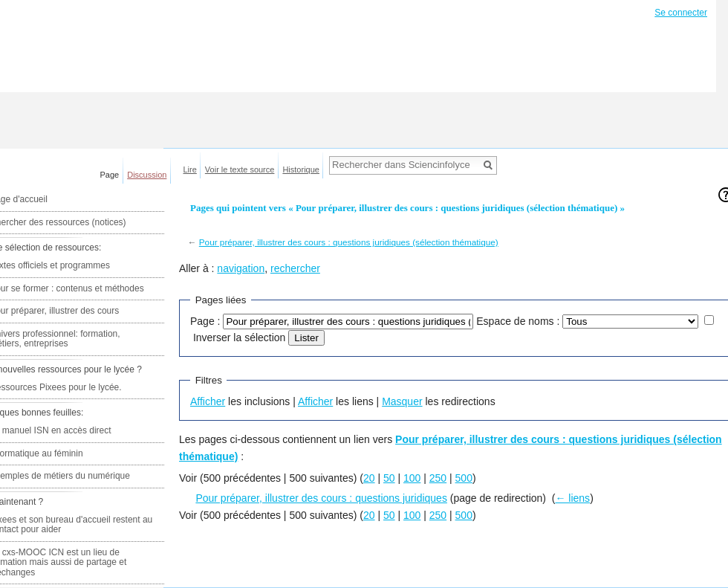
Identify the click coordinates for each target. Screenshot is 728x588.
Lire (190, 169)
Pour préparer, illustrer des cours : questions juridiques (321, 498)
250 (438, 478)
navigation (241, 268)
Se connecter (681, 13)
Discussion (147, 175)
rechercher (295, 268)
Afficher (208, 401)
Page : (205, 321)
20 (369, 478)
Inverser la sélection (240, 337)
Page (110, 175)
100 (412, 478)
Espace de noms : (518, 321)
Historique (301, 169)
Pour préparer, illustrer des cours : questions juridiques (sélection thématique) (349, 242)
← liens (572, 498)
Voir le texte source (240, 169)
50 (389, 478)
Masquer (402, 401)
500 (464, 478)
